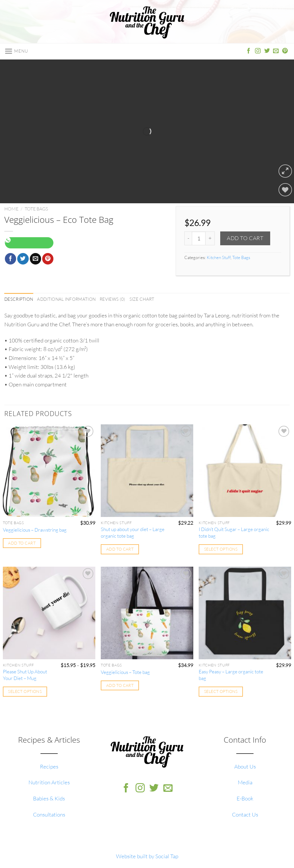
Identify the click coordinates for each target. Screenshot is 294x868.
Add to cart (245, 238)
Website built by (136, 856)
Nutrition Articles (49, 782)
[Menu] (16, 51)
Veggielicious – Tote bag (125, 672)
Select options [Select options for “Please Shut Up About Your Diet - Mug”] (25, 691)
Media (245, 782)
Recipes (49, 767)
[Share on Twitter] (23, 259)
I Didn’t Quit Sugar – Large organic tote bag (234, 533)
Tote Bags (36, 209)
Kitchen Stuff (219, 257)
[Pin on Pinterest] (48, 259)
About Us (245, 767)
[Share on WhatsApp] (29, 243)
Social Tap (167, 856)
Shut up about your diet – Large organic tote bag (133, 533)
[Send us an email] (276, 51)
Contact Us (245, 815)
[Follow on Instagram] (258, 51)
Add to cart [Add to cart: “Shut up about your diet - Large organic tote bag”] (120, 549)
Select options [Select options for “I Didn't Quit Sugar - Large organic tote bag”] (221, 549)
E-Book (245, 798)
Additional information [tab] (66, 299)
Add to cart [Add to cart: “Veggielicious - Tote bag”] (120, 685)
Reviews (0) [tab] (112, 299)
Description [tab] (19, 299)
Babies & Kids (49, 798)
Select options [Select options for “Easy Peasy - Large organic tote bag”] (221, 691)
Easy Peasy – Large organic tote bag (231, 675)
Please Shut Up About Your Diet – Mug (25, 675)
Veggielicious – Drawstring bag (35, 530)
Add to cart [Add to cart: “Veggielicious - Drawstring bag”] (22, 543)
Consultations (49, 815)
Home (11, 209)
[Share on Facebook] (11, 259)
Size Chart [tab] (142, 299)
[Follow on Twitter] (267, 51)
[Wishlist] (285, 190)
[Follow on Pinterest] (285, 51)
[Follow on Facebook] (249, 51)
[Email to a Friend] (36, 259)
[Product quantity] (199, 238)
